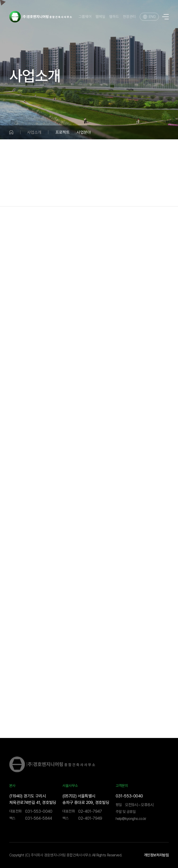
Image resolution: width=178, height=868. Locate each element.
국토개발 (53, 197)
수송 (70, 197)
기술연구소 (155, 197)
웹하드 (114, 17)
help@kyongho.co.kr (131, 819)
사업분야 (84, 132)
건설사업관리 (106, 197)
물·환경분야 (29, 197)
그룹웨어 (85, 17)
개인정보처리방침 (156, 855)
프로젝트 (63, 132)
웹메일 (100, 17)
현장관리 (129, 17)
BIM (174, 197)
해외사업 (131, 197)
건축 (84, 197)
